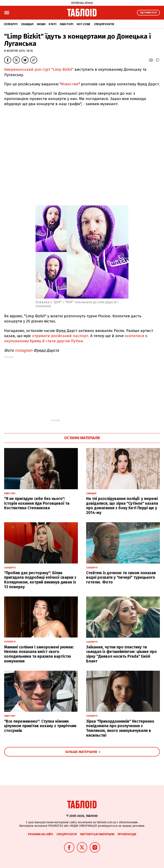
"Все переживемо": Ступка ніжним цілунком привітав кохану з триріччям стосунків (40, 726)
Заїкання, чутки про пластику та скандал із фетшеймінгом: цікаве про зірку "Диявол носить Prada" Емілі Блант (121, 654)
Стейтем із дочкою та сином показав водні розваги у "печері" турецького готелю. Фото (121, 578)
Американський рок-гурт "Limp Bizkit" (39, 69)
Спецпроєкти (104, 24)
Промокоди (127, 834)
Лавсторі (67, 24)
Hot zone (84, 24)
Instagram (24, 350)
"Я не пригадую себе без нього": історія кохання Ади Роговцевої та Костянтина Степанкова (37, 503)
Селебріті (11, 24)
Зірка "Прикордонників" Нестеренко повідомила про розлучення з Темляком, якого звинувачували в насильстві (120, 728)
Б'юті (53, 24)
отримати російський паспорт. (61, 336)
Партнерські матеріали (97, 834)
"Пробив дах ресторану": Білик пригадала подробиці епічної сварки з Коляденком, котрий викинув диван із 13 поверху (40, 580)
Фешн (41, 24)
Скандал (27, 24)
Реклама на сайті (40, 834)
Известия (70, 84)
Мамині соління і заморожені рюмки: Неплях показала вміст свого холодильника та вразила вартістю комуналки (39, 654)
